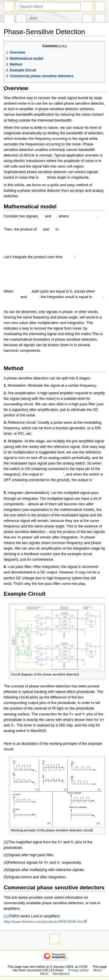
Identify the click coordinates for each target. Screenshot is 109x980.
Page (9, 19)
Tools (100, 19)
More (34, 18)
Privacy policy (78, 970)
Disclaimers (61, 974)
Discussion (21, 19)
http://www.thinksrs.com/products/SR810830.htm (44, 922)
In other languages (88, 19)
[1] (6, 916)
